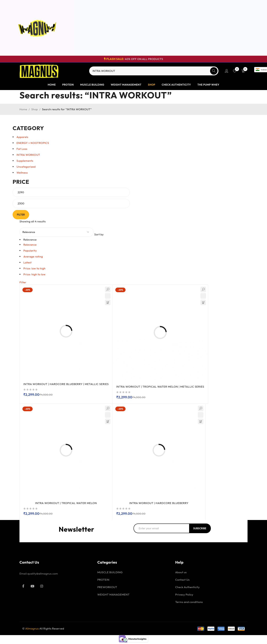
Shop (35, 109)
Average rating (33, 256)
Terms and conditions (189, 603)
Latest (27, 262)
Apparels (22, 137)
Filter (22, 215)
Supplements (25, 161)
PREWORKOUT (107, 589)
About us (181, 574)
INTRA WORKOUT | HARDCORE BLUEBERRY (159, 504)
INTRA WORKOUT (28, 155)
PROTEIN (103, 581)
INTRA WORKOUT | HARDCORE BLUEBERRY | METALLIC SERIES (67, 385)
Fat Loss (22, 149)
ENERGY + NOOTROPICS (33, 143)
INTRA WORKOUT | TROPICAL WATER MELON (66, 504)
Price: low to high (34, 268)
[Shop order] (57, 232)
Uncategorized (26, 167)
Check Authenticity (187, 589)
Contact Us (182, 581)
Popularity (30, 251)
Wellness (22, 173)
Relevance (30, 245)
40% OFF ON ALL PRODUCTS (134, 59)
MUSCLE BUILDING (110, 574)
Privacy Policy (184, 596)
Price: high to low (34, 274)
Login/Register (227, 71)
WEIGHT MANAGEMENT (113, 596)
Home (23, 109)
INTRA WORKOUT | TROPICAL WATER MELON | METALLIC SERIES (162, 388)
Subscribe (201, 530)
